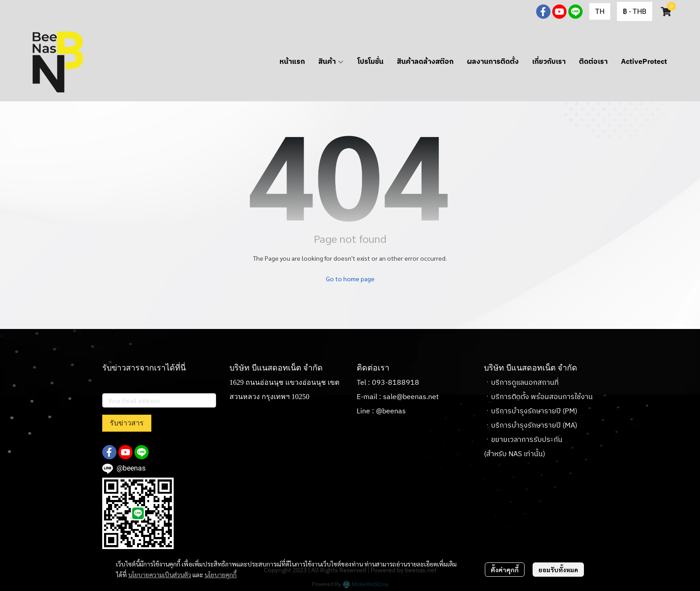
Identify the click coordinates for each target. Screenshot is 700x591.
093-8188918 (396, 383)
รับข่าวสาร (127, 423)
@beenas (391, 411)
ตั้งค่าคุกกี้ (505, 570)
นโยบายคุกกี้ (221, 574)
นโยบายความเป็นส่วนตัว (160, 574)
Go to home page (350, 279)
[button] (600, 11)
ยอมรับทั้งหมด (558, 570)
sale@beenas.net (411, 397)
